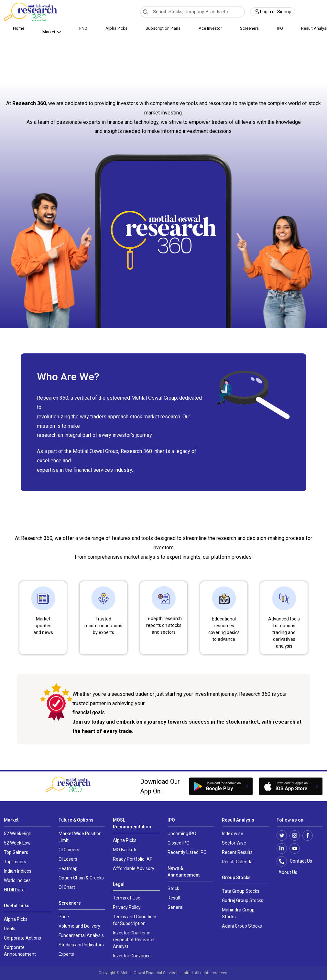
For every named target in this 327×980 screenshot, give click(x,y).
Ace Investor (210, 28)
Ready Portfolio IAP (133, 859)
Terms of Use (127, 898)
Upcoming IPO (182, 834)
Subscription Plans (163, 28)
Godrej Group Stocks (243, 900)
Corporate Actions (22, 938)
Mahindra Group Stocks (238, 913)
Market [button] (49, 32)
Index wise (233, 834)
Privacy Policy (127, 907)
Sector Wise (234, 843)
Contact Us (298, 861)
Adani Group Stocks (242, 926)
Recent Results (237, 852)
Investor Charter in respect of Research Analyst (134, 940)
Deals (10, 929)
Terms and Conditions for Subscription (135, 920)
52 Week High (18, 834)
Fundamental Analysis (81, 935)
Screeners (249, 28)
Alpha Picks (116, 28)
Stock (173, 888)
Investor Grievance (132, 956)
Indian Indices (18, 871)
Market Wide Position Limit (80, 837)
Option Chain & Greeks (81, 878)
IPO (280, 28)
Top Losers (15, 862)
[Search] (145, 12)
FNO (83, 28)
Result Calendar (238, 862)
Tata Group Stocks (241, 891)
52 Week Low (17, 843)
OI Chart (67, 887)
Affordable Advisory (134, 868)
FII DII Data (14, 890)
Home (19, 28)
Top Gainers (16, 852)
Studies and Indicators (81, 945)
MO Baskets (125, 850)
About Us (287, 872)
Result (174, 898)
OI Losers (68, 859)
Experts (66, 954)
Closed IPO (179, 843)
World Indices (17, 880)
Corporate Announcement (20, 951)
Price (64, 917)
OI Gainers (69, 850)
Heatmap (68, 868)
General (175, 907)
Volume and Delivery (79, 926)
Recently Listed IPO (187, 852)
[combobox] (192, 12)
